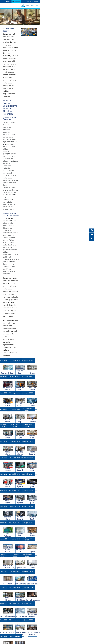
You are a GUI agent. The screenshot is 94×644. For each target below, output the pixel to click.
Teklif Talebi (20, 1)
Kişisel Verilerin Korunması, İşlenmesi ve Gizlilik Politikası (24, 623)
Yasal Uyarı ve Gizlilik (11, 621)
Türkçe (84, 1)
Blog (12, 1)
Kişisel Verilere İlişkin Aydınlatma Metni (18, 625)
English (89, 1)
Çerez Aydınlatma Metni (12, 627)
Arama (6, 1)
